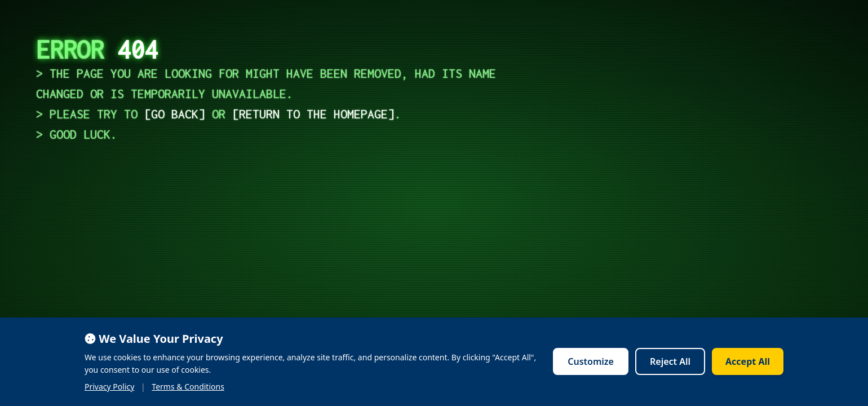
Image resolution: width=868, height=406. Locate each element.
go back (175, 114)
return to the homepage (313, 114)
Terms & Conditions (188, 387)
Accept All (748, 361)
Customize (591, 361)
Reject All (670, 361)
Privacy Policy (109, 387)
